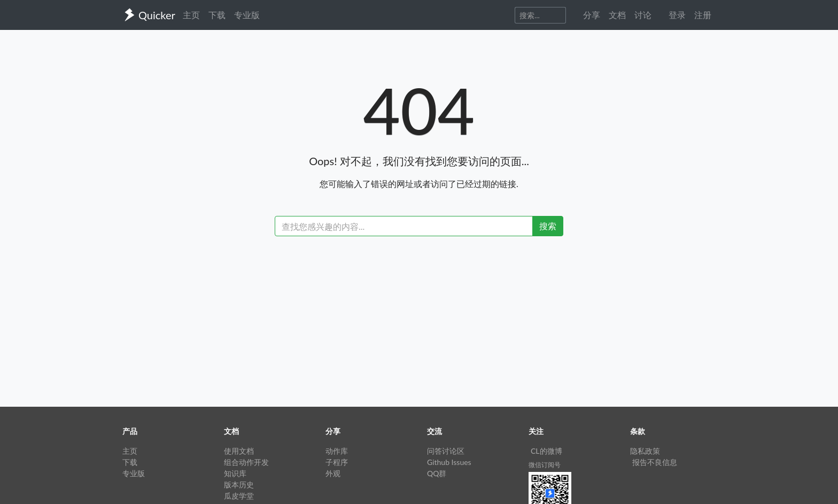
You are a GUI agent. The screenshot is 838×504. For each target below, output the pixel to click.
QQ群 (437, 473)
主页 (191, 15)
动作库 (337, 451)
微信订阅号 (545, 465)
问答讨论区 (446, 451)
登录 (677, 15)
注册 (703, 15)
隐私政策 (645, 451)
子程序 (337, 462)
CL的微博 (546, 451)
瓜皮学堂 (239, 496)
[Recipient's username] (404, 226)
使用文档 (239, 451)
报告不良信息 (655, 462)
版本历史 (239, 484)
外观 (333, 473)
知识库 (235, 473)
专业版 (247, 15)
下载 (217, 15)
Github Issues (449, 462)
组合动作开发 (246, 462)
